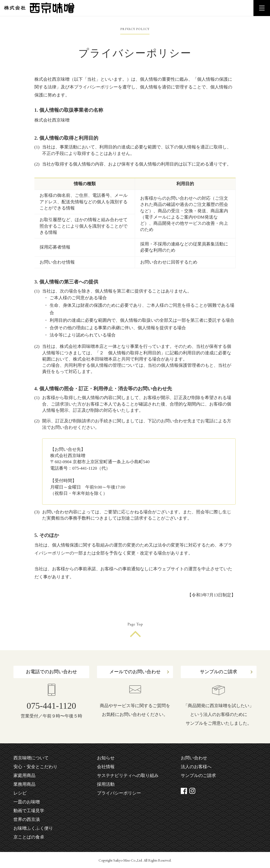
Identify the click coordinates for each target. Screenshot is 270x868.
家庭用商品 (24, 776)
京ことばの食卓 (29, 837)
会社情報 (106, 767)
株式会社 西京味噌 (39, 8)
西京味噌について (31, 758)
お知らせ (106, 758)
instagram (192, 791)
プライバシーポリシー (119, 793)
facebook (184, 791)
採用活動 (106, 784)
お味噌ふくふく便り (33, 828)
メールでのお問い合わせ (135, 672)
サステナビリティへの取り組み (128, 776)
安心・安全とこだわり (35, 767)
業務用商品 (24, 784)
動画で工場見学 (29, 811)
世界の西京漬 (27, 820)
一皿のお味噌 (27, 802)
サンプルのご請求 (219, 672)
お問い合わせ (194, 758)
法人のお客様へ (196, 767)
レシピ (20, 793)
